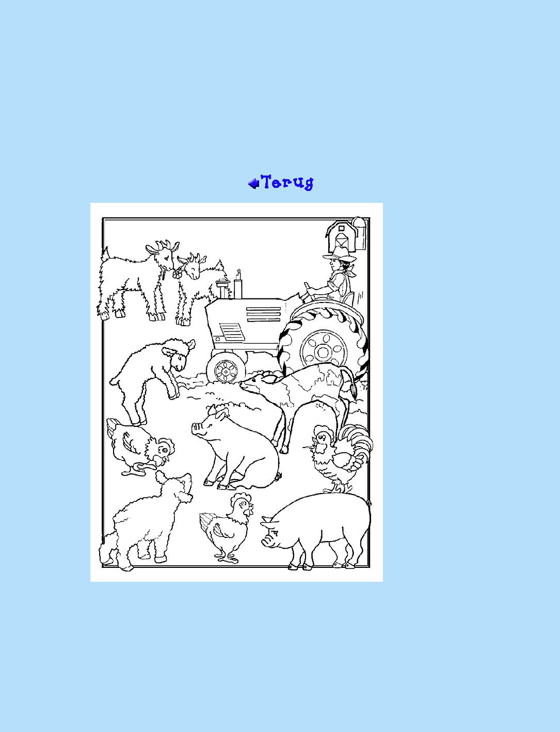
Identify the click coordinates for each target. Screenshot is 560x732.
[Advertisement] (280, 91)
